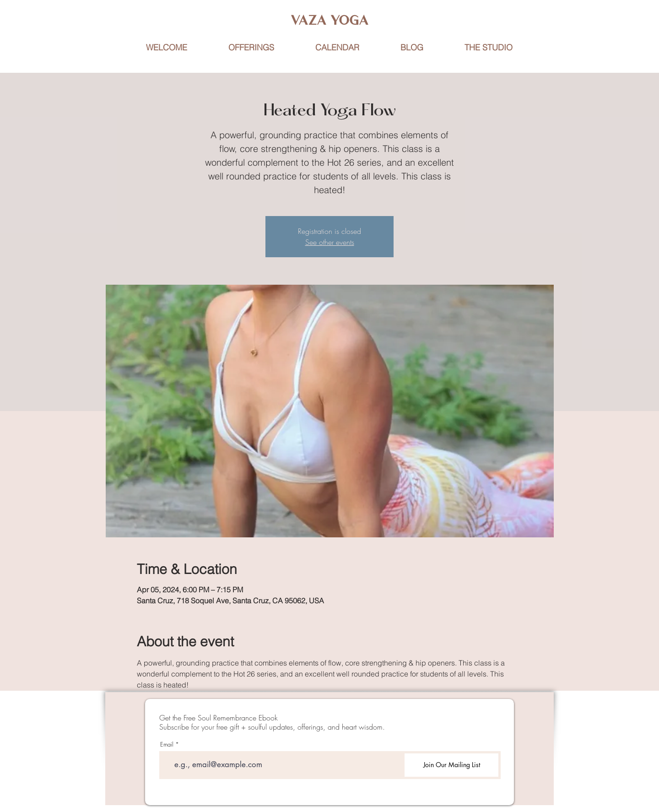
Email (167, 744)
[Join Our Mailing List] (451, 765)
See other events (330, 242)
